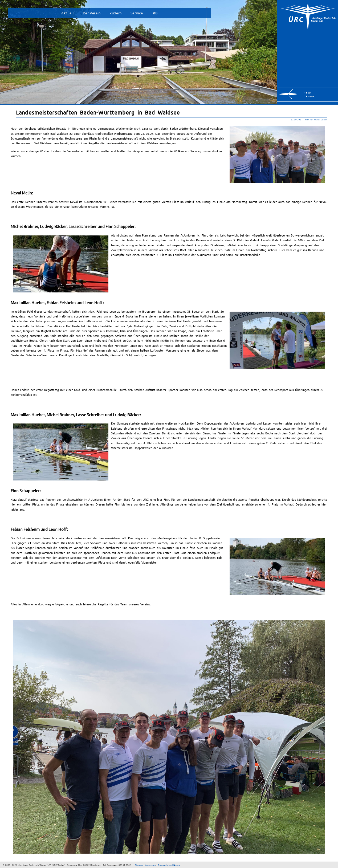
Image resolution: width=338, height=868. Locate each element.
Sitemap (139, 865)
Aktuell (68, 13)
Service (137, 13)
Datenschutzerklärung (169, 865)
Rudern (116, 13)
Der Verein (92, 13)
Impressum (150, 865)
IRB (154, 13)
